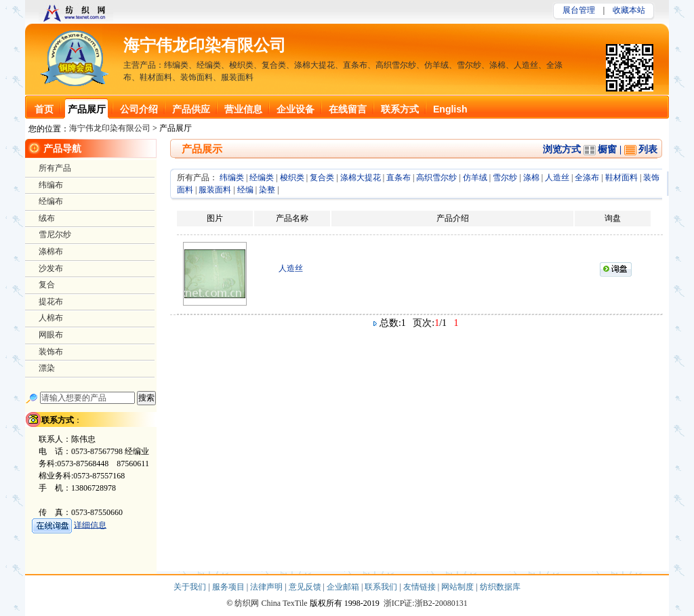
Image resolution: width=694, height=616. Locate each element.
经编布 (51, 201)
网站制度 (458, 587)
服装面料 (215, 190)
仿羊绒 (475, 178)
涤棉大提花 (361, 178)
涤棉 (531, 178)
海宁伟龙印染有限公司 (205, 45)
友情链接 (421, 587)
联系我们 (382, 587)
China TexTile (284, 603)
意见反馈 (306, 587)
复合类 (322, 178)
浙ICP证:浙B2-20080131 (426, 603)
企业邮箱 (344, 587)
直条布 (399, 178)
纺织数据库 (500, 587)
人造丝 (557, 178)
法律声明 (267, 587)
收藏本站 (629, 10)
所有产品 (55, 168)
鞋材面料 (621, 178)
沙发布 (51, 268)
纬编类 (232, 178)
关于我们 (191, 587)
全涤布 (587, 178)
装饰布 (51, 352)
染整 (267, 190)
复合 (47, 285)
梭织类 (292, 178)
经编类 (262, 178)
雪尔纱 (505, 178)
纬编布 (51, 185)
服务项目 (229, 587)
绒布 (47, 218)
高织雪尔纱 (436, 178)
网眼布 (51, 335)
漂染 (47, 368)
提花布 (51, 302)
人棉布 (51, 318)
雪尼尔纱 (55, 234)
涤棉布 (51, 251)
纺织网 (247, 603)
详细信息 (90, 525)
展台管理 (579, 10)
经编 (245, 190)
